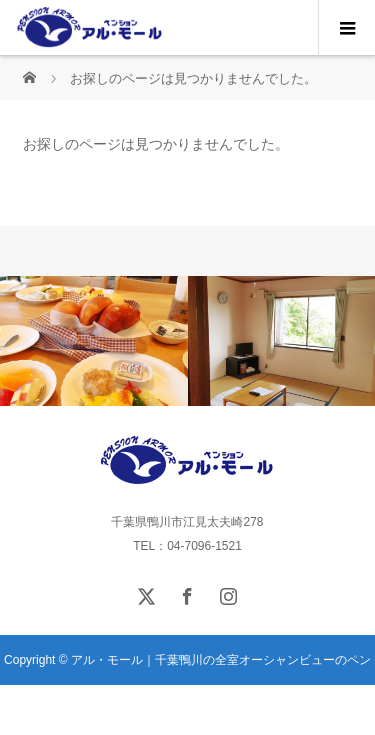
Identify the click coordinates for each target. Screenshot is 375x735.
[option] (94, 341)
